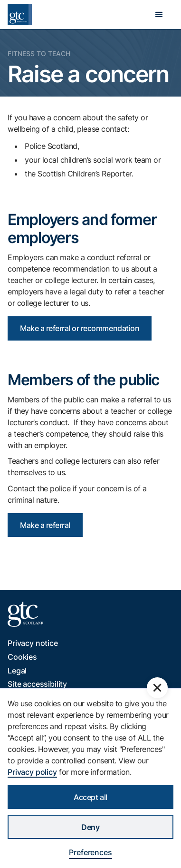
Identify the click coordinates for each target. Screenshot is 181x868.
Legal (17, 671)
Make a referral (45, 525)
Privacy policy (32, 772)
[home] (20, 15)
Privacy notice (33, 643)
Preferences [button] (90, 852)
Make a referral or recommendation (80, 328)
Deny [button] (90, 827)
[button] (159, 15)
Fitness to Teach (39, 54)
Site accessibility (37, 684)
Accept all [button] (90, 797)
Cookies (22, 657)
